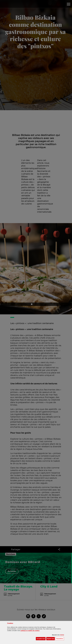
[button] (61, 635)
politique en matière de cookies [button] (30, 631)
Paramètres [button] (60, 639)
